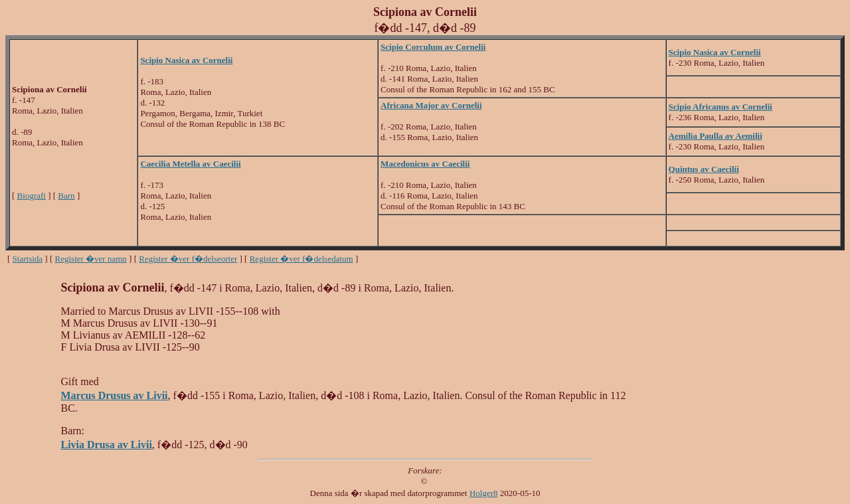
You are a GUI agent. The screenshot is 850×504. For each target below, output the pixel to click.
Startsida (28, 259)
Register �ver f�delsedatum (301, 259)
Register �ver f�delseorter (188, 259)
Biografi (32, 196)
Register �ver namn (91, 259)
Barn (66, 196)
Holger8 (484, 493)
